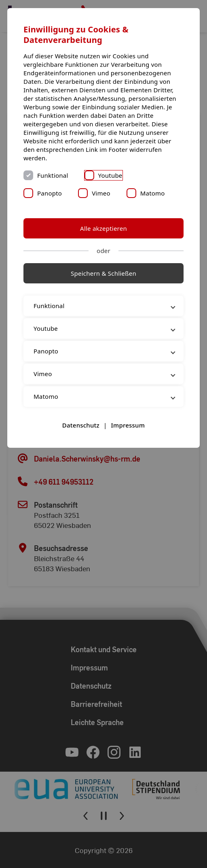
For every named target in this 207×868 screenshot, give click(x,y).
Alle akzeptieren (103, 228)
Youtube (110, 175)
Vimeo (101, 193)
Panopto (50, 193)
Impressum (128, 425)
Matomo (153, 193)
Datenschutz (81, 425)
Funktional (53, 175)
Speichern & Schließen (103, 273)
